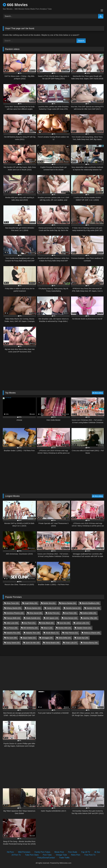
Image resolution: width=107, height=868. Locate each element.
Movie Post (59, 852)
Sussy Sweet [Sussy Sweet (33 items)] (13, 643)
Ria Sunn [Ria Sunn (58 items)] (12, 638)
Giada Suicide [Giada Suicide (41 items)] (33, 618)
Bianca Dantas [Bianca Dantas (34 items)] (69, 603)
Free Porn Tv (90, 855)
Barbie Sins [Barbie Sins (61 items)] (49, 603)
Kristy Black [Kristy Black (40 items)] (47, 623)
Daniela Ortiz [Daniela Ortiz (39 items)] (93, 608)
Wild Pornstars (24, 852)
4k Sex (97, 852)
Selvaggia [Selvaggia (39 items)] (47, 638)
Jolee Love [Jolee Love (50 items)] (12, 623)
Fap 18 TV (86, 852)
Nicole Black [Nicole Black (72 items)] (52, 633)
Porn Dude (73, 852)
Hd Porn (10, 852)
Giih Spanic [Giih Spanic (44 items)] (52, 618)
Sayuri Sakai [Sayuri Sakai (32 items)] (29, 638)
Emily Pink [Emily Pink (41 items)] (54, 613)
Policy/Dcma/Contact (46, 858)
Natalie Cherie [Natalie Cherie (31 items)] (84, 628)
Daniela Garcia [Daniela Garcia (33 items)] (73, 608)
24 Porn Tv (16, 855)
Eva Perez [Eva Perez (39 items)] (71, 613)
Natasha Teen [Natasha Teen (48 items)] (33, 633)
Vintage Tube (61, 855)
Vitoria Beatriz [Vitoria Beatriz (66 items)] (52, 643)
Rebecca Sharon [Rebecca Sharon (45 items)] (92, 633)
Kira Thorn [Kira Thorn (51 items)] (30, 623)
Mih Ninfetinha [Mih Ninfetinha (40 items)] (31, 628)
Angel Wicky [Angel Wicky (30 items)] (31, 603)
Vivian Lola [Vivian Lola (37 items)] (71, 643)
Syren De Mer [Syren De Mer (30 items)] (32, 643)
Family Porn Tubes (42, 852)
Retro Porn (76, 855)
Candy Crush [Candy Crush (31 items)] (53, 608)
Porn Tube (47, 855)
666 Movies (15, 5)
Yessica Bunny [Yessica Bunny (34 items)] (90, 643)
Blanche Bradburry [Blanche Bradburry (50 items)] (91, 603)
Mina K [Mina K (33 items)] (48, 628)
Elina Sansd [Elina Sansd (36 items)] (36, 613)
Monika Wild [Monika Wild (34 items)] (65, 628)
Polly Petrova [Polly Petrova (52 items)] (71, 633)
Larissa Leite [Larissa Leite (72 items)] (82, 623)
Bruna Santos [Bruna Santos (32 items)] (34, 608)
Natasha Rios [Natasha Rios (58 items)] (13, 633)
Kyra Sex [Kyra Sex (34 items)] (65, 623)
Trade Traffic (64, 858)
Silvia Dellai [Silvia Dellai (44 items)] (65, 638)
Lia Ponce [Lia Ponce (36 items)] (12, 628)
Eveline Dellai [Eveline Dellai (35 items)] (89, 613)
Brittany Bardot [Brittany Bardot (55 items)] (14, 608)
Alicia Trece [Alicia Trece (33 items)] (12, 603)
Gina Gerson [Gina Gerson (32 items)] (71, 618)
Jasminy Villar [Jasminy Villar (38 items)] (90, 618)
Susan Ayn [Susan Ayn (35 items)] (82, 638)
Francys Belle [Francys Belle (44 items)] (13, 618)
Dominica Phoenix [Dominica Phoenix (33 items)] (15, 613)
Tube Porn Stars (32, 855)
